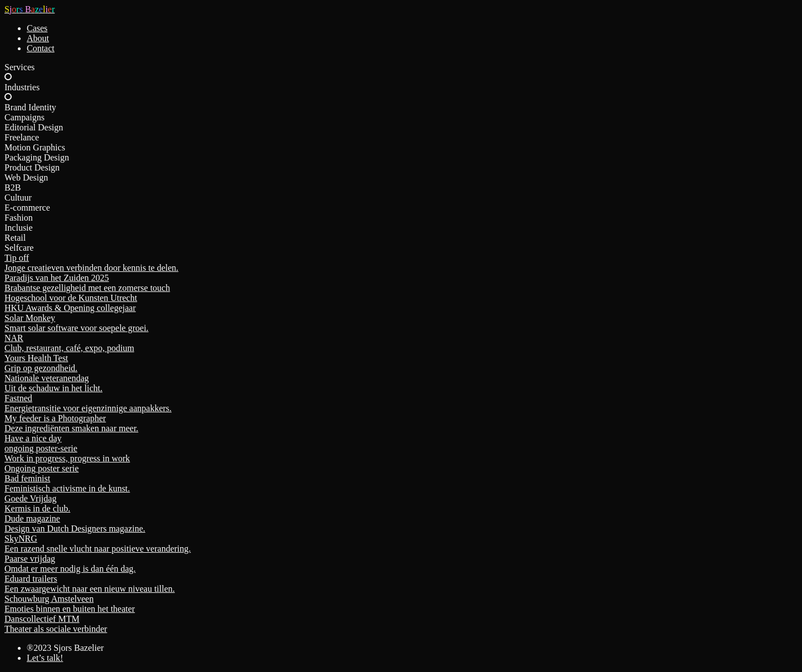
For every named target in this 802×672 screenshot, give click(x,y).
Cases (37, 28)
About (38, 38)
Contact (41, 48)
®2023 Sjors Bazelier (65, 648)
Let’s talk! (45, 658)
